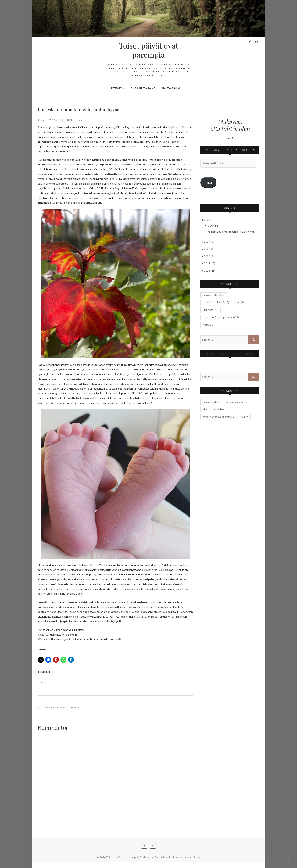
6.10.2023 (57, 120)
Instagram (171, 88)
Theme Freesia (163, 857)
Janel (42, 120)
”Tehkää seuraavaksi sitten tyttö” (59, 707)
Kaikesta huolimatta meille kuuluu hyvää (231, 232)
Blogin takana (143, 88)
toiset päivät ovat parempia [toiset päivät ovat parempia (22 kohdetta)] (221, 317)
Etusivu (118, 88)
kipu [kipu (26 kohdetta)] (240, 302)
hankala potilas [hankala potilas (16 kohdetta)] (214, 295)
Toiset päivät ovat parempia (149, 50)
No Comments (78, 120)
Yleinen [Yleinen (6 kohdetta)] (209, 325)
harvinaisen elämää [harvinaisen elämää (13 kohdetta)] (216, 302)
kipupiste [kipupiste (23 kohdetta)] (211, 310)
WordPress (194, 857)
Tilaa (208, 182)
